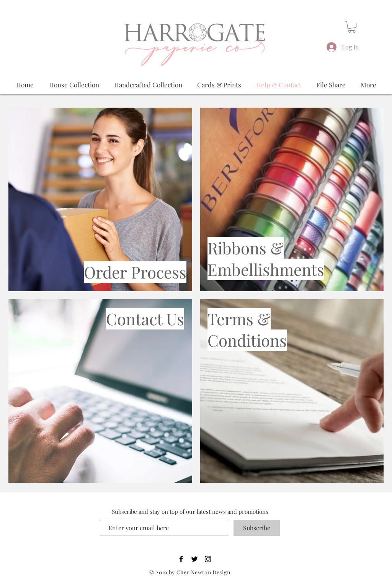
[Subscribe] (257, 528)
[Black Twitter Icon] (194, 559)
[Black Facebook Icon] (181, 559)
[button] (352, 27)
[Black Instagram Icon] (208, 559)
